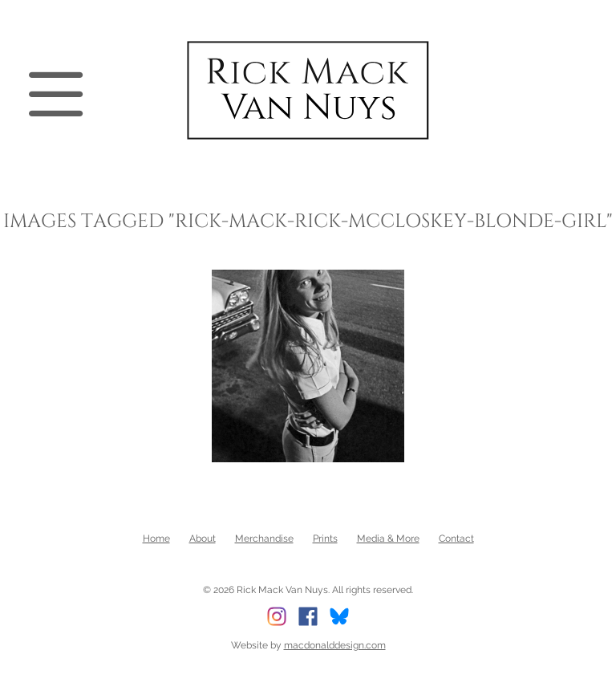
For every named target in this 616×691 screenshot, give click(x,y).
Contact (456, 539)
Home (156, 539)
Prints (325, 539)
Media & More (388, 539)
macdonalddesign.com (335, 645)
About (203, 539)
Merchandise (264, 539)
